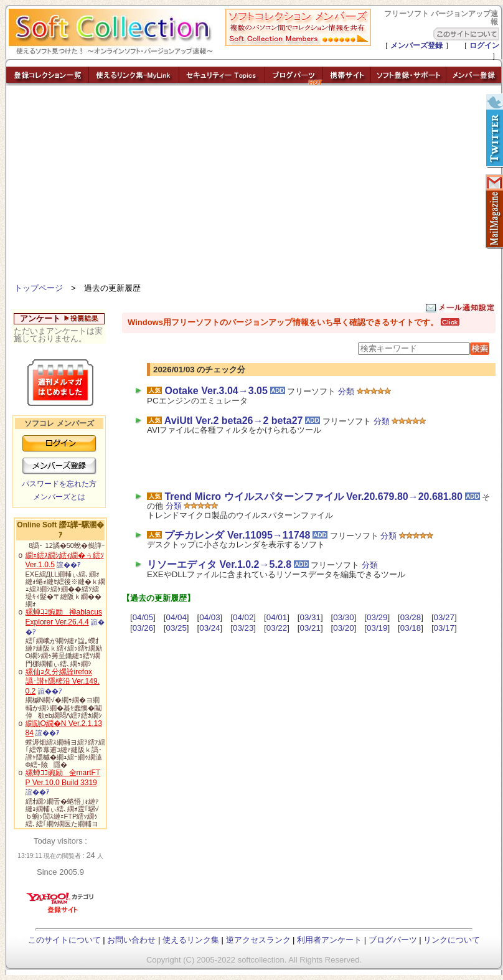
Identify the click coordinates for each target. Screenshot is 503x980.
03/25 (176, 628)
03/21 (310, 628)
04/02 (243, 617)
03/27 (444, 617)
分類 (346, 391)
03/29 (377, 617)
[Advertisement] (254, 187)
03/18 (411, 628)
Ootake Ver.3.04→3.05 (216, 391)
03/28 (411, 617)
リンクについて (452, 940)
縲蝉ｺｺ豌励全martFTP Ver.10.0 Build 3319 (63, 778)
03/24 (209, 628)
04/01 (277, 617)
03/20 (343, 628)
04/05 (143, 617)
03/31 (310, 617)
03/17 (444, 628)
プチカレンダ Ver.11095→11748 (237, 535)
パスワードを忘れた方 (59, 484)
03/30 (343, 617)
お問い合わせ (131, 940)
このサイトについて (64, 940)
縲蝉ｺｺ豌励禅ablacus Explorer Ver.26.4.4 (64, 617)
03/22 (277, 628)
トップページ (39, 288)
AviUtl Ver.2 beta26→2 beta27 (234, 421)
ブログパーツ (393, 940)
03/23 (243, 628)
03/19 (377, 628)
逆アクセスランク (258, 940)
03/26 (143, 628)
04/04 (176, 617)
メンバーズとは (59, 497)
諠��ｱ (69, 565)
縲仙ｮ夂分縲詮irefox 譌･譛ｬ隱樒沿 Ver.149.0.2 (63, 681)
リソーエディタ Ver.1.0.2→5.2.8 (219, 564)
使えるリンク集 (191, 940)
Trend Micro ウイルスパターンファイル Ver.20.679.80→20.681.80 (313, 497)
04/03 (209, 617)
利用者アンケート (329, 940)
